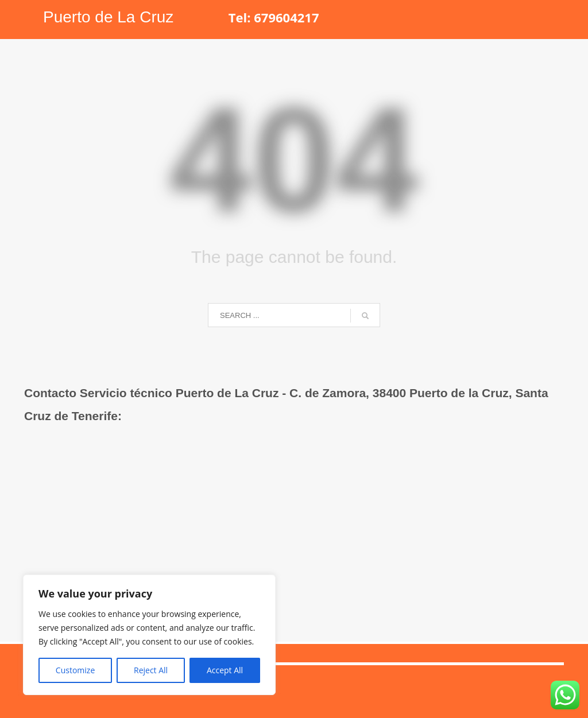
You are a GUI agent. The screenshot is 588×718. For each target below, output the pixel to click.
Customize (75, 670)
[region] (149, 635)
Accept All (225, 670)
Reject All (151, 670)
